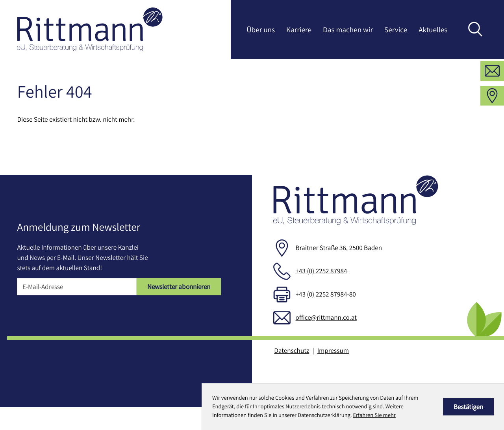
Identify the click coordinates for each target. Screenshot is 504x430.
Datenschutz (292, 373)
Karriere (299, 30)
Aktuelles (433, 30)
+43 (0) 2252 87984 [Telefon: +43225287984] (321, 294)
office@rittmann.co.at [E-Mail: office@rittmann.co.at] (326, 340)
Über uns (261, 30)
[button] (492, 69)
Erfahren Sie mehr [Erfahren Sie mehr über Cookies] (374, 415)
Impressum (333, 373)
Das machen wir (348, 30)
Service (396, 30)
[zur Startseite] (90, 30)
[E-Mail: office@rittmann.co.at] (492, 94)
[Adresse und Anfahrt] (492, 119)
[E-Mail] (77, 310)
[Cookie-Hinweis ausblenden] (468, 407)
